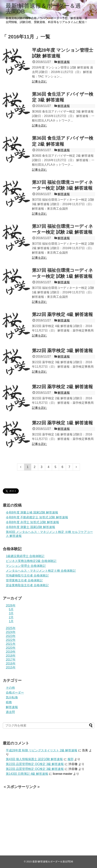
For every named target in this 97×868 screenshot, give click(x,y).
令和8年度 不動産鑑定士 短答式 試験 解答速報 (37, 517)
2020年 (11, 648)
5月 (11, 609)
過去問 (10, 712)
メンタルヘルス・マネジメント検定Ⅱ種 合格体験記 (41, 571)
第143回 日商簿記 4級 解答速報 (27, 774)
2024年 (11, 632)
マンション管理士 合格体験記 (26, 566)
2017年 (11, 660)
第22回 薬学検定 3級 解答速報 (62, 351)
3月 (11, 613)
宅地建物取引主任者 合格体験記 (27, 576)
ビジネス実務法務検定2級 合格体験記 (31, 561)
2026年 (11, 605)
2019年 (11, 652)
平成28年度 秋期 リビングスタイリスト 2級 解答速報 (42, 750)
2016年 (11, 663)
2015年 (11, 667)
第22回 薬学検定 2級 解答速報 (62, 387)
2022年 (11, 640)
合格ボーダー (15, 693)
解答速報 (64, 62)
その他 (10, 688)
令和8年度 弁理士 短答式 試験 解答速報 (32, 522)
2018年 (11, 656)
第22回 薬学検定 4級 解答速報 (62, 314)
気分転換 (12, 697)
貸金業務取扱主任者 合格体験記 (27, 585)
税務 (9, 702)
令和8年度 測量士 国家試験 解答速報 (30, 527)
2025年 (11, 628)
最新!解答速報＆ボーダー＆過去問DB (43, 9)
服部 (70, 759)
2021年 (11, 644)
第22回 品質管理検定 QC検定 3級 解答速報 (35, 764)
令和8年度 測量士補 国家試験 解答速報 (32, 512)
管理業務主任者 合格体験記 (24, 580)
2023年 (11, 636)
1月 (11, 621)
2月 (11, 617)
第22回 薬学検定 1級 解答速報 (62, 423)
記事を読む (39, 82)
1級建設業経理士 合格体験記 (25, 556)
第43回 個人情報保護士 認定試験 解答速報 (34, 759)
